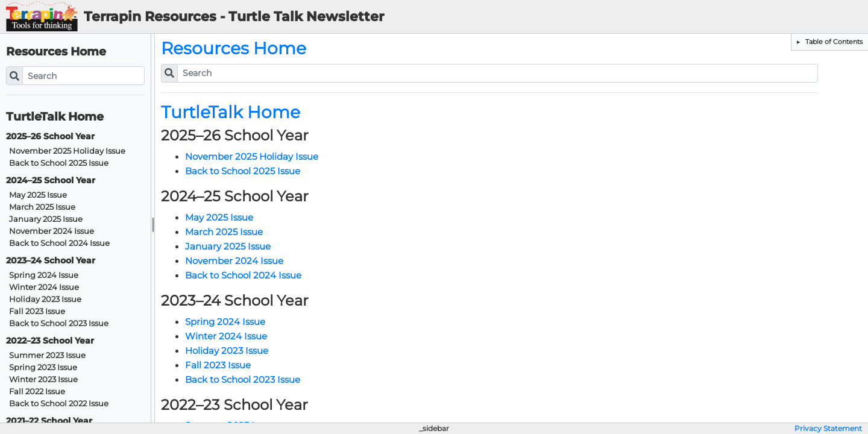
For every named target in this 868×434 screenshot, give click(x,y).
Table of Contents (833, 42)
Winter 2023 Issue (43, 379)
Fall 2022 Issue (37, 392)
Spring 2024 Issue (44, 275)
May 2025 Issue (38, 195)
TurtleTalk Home (55, 117)
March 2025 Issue (42, 207)
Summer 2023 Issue (47, 355)
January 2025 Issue (46, 219)
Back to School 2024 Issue (59, 243)
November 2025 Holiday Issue (67, 151)
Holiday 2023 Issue (45, 299)
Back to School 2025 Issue (59, 163)
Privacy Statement (828, 429)
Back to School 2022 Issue (59, 404)
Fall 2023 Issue (37, 311)
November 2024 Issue (52, 231)
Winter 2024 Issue (44, 287)
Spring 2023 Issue (43, 367)
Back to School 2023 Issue (59, 323)
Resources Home (56, 52)
